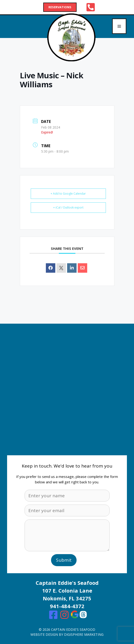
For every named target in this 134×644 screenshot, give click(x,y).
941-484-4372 (67, 606)
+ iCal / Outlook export (68, 207)
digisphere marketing (84, 634)
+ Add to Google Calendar (68, 194)
